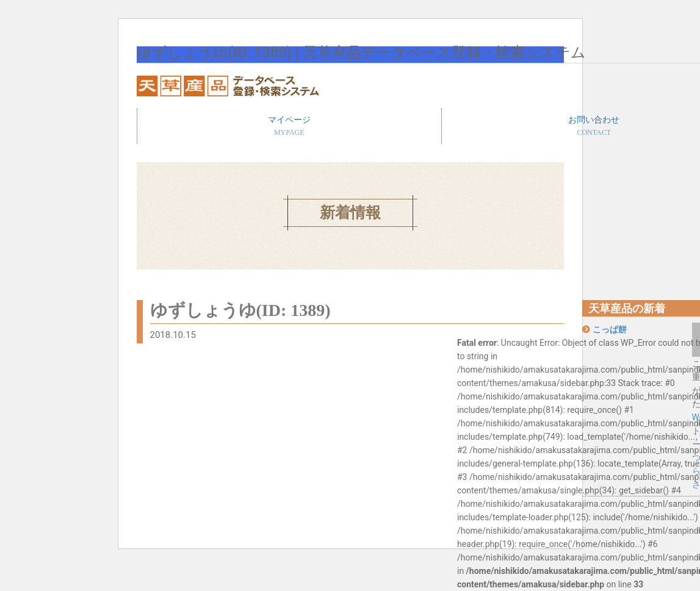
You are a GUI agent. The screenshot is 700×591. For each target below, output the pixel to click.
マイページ (290, 127)
